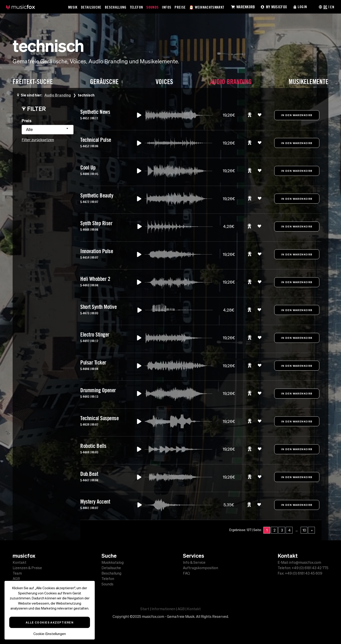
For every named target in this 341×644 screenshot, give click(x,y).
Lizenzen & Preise (27, 568)
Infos (167, 7)
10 (304, 530)
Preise (180, 7)
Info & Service (194, 562)
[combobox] (48, 130)
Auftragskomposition (200, 568)
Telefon (137, 7)
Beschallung (116, 7)
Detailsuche (91, 7)
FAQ (186, 573)
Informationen (163, 609)
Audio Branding (58, 95)
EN (332, 7)
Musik (73, 7)
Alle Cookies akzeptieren (50, 622)
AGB (16, 579)
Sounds (153, 7)
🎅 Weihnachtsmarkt (207, 7)
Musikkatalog (113, 562)
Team (17, 573)
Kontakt (20, 562)
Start (145, 609)
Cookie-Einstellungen (50, 634)
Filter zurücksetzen (38, 140)
